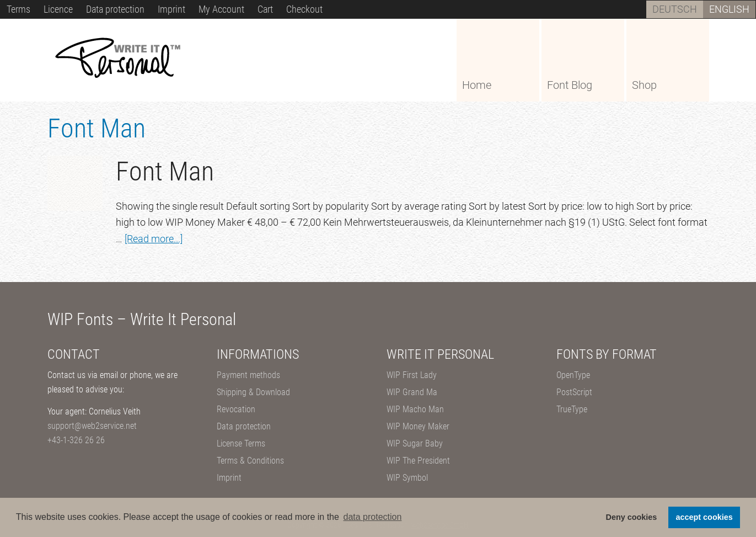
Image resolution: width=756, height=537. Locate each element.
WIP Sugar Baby (415, 443)
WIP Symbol (407, 478)
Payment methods (248, 375)
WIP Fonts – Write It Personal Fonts (130, 59)
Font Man (165, 171)
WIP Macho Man (415, 409)
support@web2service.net (92, 426)
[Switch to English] (729, 9)
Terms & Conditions (250, 461)
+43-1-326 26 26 (76, 440)
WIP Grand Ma (412, 392)
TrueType (572, 409)
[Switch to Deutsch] (675, 9)
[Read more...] (154, 239)
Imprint (229, 478)
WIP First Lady (412, 375)
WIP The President (418, 461)
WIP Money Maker (418, 426)
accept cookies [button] (704, 517)
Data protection (244, 426)
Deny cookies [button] (632, 517)
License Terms (241, 443)
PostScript (574, 392)
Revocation (236, 409)
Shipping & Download (253, 392)
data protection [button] (373, 517)
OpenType (573, 375)
